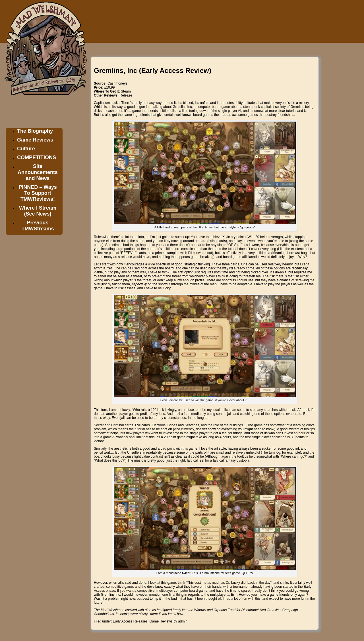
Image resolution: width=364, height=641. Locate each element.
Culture (26, 149)
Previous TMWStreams (38, 226)
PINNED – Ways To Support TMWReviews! (38, 193)
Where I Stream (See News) (38, 211)
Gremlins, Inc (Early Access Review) (153, 70)
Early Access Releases (130, 621)
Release (126, 95)
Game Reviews (35, 140)
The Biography (35, 131)
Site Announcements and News (38, 172)
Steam (126, 91)
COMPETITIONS (37, 157)
